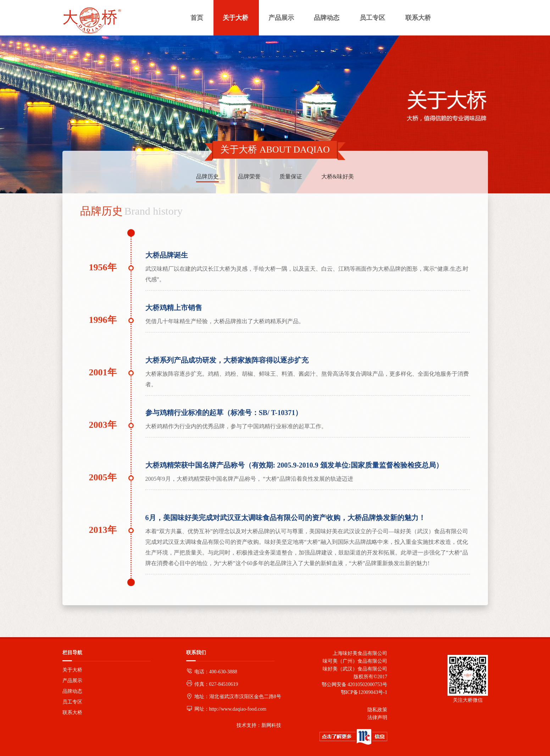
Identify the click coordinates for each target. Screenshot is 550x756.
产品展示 (72, 681)
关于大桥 (72, 670)
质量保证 (291, 176)
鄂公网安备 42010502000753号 (355, 685)
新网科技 (271, 725)
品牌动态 (72, 691)
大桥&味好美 (338, 176)
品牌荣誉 (249, 176)
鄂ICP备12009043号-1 (363, 692)
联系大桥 (72, 713)
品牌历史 (207, 176)
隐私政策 (377, 710)
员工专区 (72, 702)
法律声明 (377, 718)
